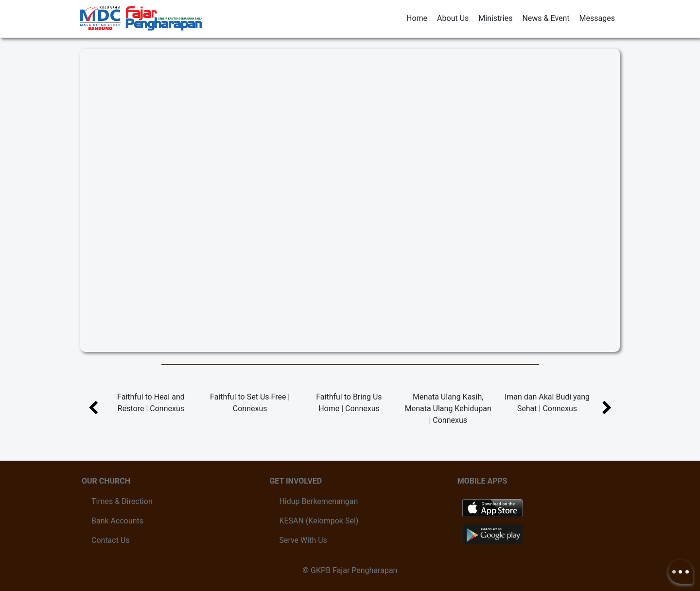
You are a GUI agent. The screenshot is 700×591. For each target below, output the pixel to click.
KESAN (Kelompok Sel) (319, 521)
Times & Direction (122, 501)
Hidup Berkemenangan (318, 501)
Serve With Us (303, 540)
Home (417, 18)
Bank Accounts (117, 521)
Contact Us (111, 540)
